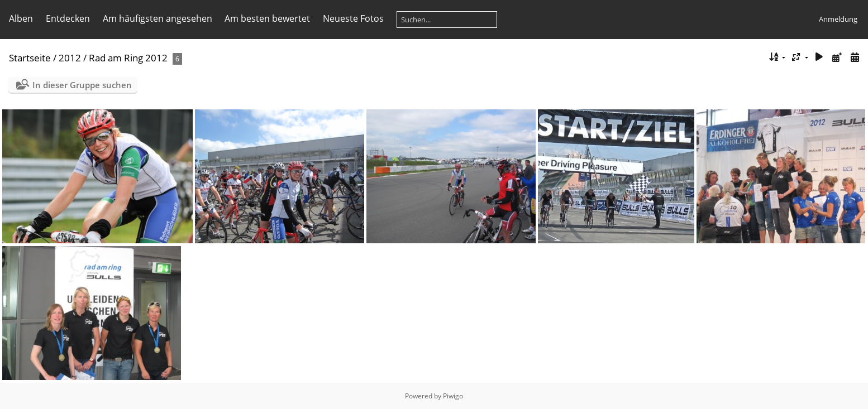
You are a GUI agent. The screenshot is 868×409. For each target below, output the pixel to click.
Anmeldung (838, 19)
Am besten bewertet (267, 18)
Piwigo (453, 396)
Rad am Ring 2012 (128, 58)
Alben (21, 18)
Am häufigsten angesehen (158, 18)
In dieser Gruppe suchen (82, 85)
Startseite (30, 58)
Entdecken (68, 18)
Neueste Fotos (353, 18)
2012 (70, 58)
